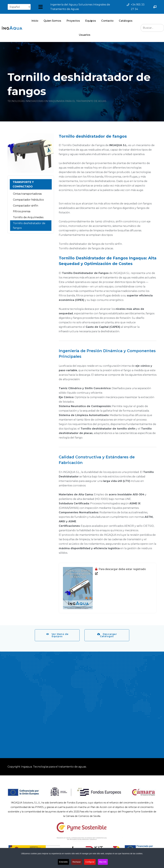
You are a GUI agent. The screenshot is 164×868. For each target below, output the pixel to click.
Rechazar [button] (77, 862)
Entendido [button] (63, 862)
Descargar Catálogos (107, 635)
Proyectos (73, 21)
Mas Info (103, 862)
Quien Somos (52, 21)
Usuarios (85, 35)
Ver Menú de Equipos (57, 635)
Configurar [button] (90, 862)
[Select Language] (19, 7)
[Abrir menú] (41, 7)
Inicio (35, 21)
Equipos (91, 21)
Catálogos (126, 21)
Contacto (107, 21)
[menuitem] (31, 184)
